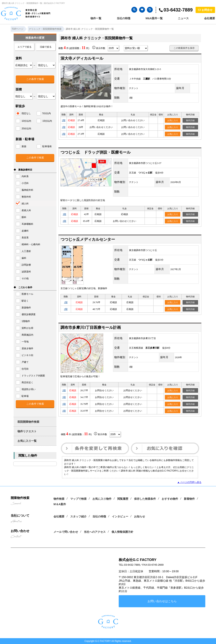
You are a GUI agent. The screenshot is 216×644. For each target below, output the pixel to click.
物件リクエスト (27, 431)
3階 (64, 214)
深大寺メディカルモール (82, 58)
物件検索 (59, 499)
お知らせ (140, 516)
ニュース (183, 18)
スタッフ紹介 (78, 516)
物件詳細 (190, 120)
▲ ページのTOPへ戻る (189, 482)
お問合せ (205, 10)
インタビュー (120, 516)
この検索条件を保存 (184, 48)
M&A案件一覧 (154, 18)
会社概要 (210, 18)
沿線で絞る (46, 47)
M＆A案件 (60, 504)
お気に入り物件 (102, 499)
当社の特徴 (124, 18)
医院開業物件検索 (28, 422)
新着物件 (189, 499)
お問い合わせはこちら (162, 601)
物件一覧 (96, 18)
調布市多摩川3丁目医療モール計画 (91, 327)
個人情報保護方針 (122, 532)
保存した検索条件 (145, 499)
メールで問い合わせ (66, 532)
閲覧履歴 (123, 499)
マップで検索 (78, 499)
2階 (64, 120)
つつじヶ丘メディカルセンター (88, 239)
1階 (64, 127)
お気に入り (173, 120)
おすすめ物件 (170, 499)
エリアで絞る (25, 47)
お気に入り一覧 (27, 441)
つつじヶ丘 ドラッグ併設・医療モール (96, 152)
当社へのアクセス (95, 532)
